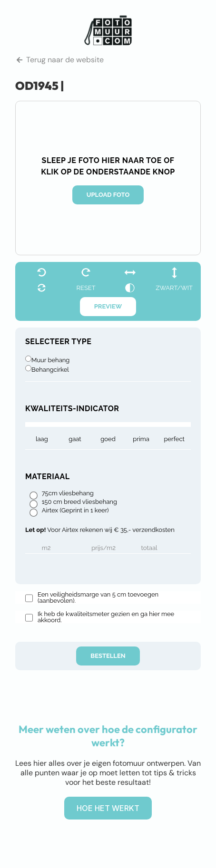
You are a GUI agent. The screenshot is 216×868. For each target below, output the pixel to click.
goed (108, 439)
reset (86, 288)
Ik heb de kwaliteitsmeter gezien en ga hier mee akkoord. (106, 617)
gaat (75, 439)
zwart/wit (174, 288)
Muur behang (50, 360)
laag (42, 439)
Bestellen (108, 656)
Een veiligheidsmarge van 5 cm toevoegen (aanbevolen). (98, 598)
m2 (46, 548)
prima (141, 439)
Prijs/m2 (103, 548)
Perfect (174, 439)
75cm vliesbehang (68, 493)
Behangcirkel (50, 370)
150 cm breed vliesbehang (79, 502)
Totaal (149, 548)
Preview (108, 306)
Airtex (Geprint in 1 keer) (75, 511)
